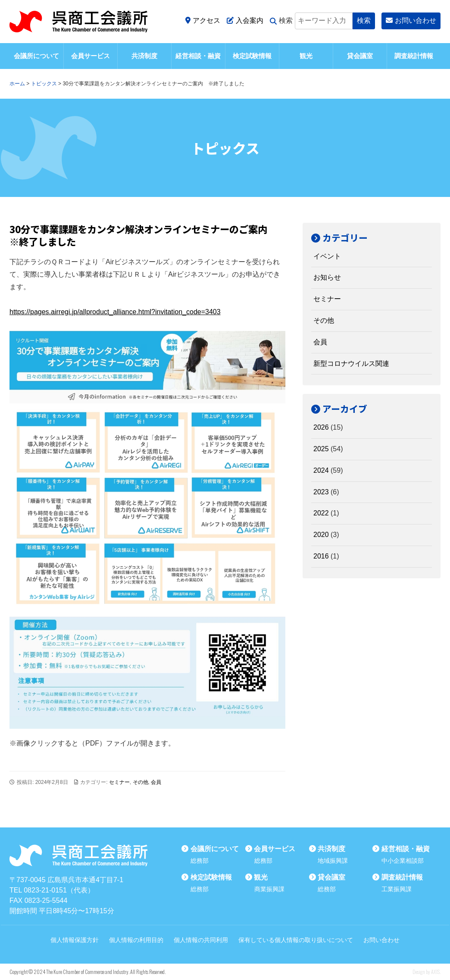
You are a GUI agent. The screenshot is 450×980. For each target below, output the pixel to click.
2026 (321, 427)
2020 (321, 535)
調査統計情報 (414, 56)
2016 (321, 556)
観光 (306, 56)
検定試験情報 (252, 56)
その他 (141, 782)
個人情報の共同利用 (201, 940)
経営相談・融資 (198, 56)
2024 (321, 470)
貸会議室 (360, 56)
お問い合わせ (411, 20)
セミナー (119, 782)
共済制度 (144, 56)
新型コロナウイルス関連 (351, 364)
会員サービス (91, 56)
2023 (321, 492)
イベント (327, 256)
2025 (321, 449)
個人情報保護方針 (75, 940)
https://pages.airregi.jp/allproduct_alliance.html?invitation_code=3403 (115, 312)
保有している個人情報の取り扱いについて (296, 940)
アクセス (203, 20)
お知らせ (327, 277)
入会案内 (245, 20)
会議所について (36, 56)
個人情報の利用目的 (136, 940)
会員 (156, 782)
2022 (321, 513)
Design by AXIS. (427, 972)
